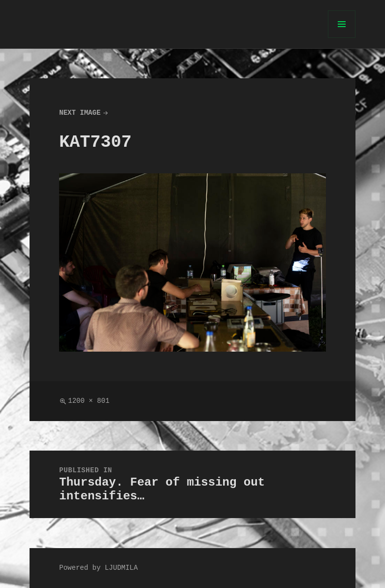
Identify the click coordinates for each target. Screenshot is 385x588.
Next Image (80, 113)
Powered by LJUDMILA (98, 568)
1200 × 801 (89, 401)
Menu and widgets (342, 38)
